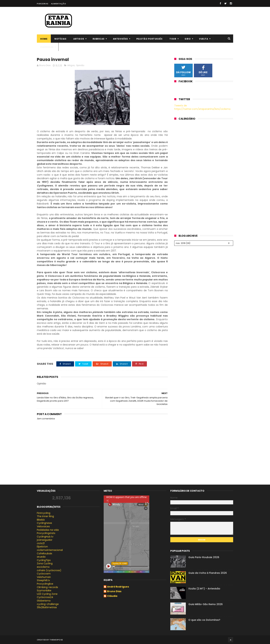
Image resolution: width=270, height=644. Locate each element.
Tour (173, 39)
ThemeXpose (56, 640)
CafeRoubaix (45, 553)
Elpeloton (42, 547)
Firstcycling (44, 513)
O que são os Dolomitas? (204, 620)
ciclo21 (41, 543)
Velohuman (44, 577)
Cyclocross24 (45, 597)
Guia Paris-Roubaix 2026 (204, 557)
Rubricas (99, 39)
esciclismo (43, 567)
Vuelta (204, 39)
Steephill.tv (43, 580)
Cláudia (112, 596)
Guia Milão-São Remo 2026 (206, 604)
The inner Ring (45, 516)
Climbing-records (47, 587)
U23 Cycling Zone (47, 594)
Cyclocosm (44, 574)
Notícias (60, 39)
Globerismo (44, 601)
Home (44, 39)
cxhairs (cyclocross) (49, 570)
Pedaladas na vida (48, 530)
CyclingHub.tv (45, 537)
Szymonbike (44, 590)
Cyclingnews (44, 523)
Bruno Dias (114, 591)
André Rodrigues (118, 587)
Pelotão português (149, 39)
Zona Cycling (45, 563)
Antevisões (120, 39)
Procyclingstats (46, 533)
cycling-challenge (48, 604)
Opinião (80, 65)
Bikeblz (41, 520)
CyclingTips (44, 560)
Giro (188, 39)
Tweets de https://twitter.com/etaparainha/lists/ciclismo (202, 107)
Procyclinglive (45, 584)
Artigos (79, 39)
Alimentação (59, 4)
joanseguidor (45, 540)
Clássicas (47, 47)
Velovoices (43, 526)
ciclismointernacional (50, 550)
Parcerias (43, 4)
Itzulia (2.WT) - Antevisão (204, 589)
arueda (41, 557)
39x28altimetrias (47, 607)
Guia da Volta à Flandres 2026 (208, 573)
